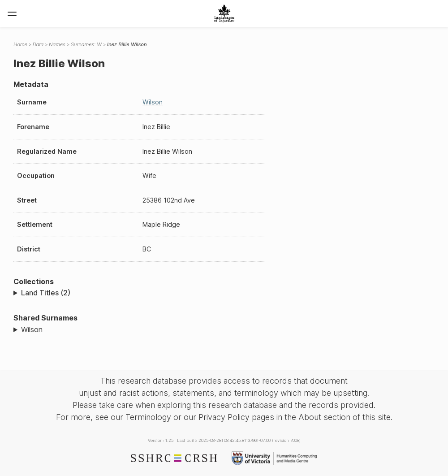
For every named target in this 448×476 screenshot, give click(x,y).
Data (38, 44)
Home (20, 44)
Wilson (153, 102)
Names (57, 44)
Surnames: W (86, 44)
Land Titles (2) (46, 293)
